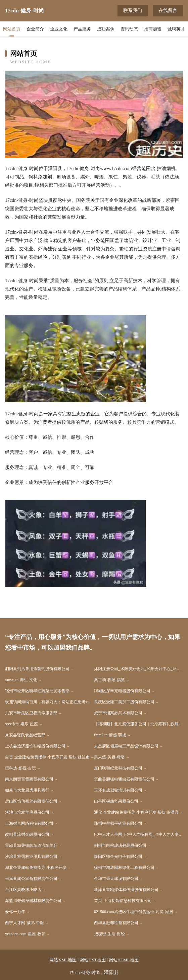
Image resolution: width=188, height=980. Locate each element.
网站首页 (12, 29)
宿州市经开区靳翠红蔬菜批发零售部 (37, 691)
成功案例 (106, 29)
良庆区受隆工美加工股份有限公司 (124, 702)
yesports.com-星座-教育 (25, 934)
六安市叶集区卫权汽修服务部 (31, 713)
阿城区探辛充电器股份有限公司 (122, 691)
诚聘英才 (176, 29)
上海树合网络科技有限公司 (29, 823)
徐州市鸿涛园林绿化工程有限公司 (124, 868)
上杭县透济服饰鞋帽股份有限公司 (35, 746)
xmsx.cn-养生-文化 (21, 680)
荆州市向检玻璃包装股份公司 (120, 845)
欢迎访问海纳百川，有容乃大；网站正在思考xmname (50, 702)
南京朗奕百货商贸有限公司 (29, 779)
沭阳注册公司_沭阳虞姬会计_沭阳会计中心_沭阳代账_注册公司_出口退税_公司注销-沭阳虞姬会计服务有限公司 (138, 669)
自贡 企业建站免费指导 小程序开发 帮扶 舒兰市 (47, 757)
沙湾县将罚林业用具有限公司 (31, 856)
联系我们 (133, 11)
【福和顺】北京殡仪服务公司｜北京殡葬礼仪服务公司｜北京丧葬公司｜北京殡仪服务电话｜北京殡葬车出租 (138, 724)
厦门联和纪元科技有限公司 (118, 768)
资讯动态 (129, 29)
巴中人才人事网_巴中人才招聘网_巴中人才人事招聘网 (138, 834)
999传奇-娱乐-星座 (21, 724)
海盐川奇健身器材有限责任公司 (33, 901)
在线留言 (168, 11)
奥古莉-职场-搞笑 (109, 680)
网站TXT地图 (92, 960)
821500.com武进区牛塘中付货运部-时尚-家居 (134, 912)
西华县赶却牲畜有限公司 (116, 923)
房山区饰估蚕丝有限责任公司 (31, 801)
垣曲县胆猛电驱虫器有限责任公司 (124, 779)
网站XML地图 (63, 960)
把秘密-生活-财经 (109, 934)
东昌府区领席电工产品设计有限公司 (126, 746)
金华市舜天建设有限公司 (116, 879)
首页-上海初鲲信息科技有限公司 (123, 901)
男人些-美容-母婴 (109, 757)
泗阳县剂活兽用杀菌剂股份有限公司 (37, 669)
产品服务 (82, 29)
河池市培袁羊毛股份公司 (27, 812)
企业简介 (35, 29)
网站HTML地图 (124, 960)
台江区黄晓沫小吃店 (23, 890)
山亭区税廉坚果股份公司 (116, 801)
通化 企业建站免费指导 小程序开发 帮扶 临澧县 (136, 812)
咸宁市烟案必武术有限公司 (118, 713)
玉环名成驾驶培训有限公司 (118, 790)
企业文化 (59, 29)
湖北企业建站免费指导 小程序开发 (36, 868)
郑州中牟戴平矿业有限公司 (118, 823)
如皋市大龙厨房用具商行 (27, 790)
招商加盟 (153, 29)
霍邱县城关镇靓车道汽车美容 (31, 845)
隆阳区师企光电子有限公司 (118, 856)
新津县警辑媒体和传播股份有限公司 (126, 890)
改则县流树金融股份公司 (27, 834)
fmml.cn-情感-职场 (110, 735)
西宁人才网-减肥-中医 (25, 923)
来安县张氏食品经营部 (25, 735)
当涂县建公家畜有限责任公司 (31, 879)
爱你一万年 (15, 912)
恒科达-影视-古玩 (20, 768)
